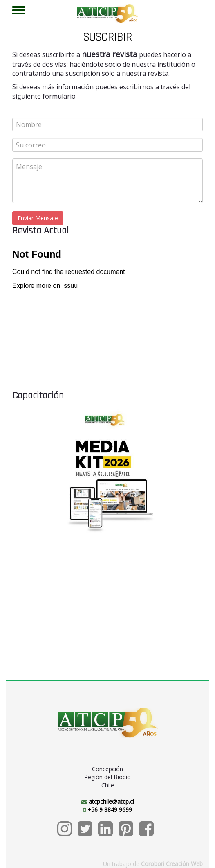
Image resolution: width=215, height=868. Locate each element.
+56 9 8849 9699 (110, 810)
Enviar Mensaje (38, 218)
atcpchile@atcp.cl (111, 801)
